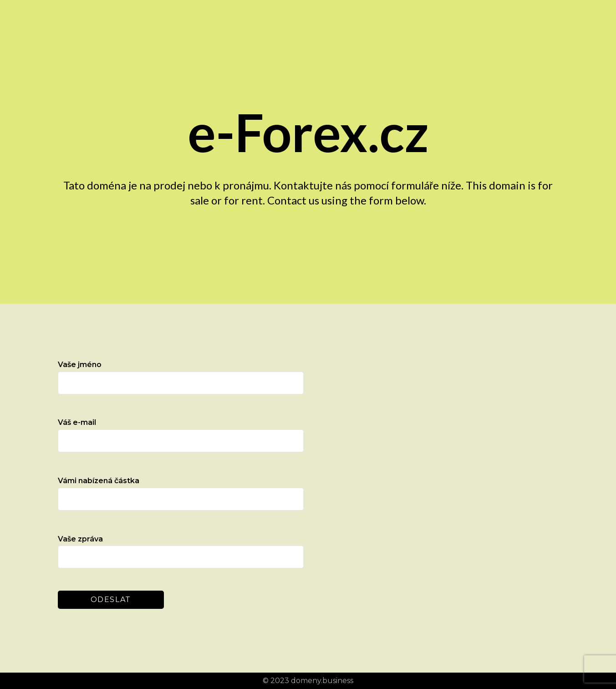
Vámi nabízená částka (181, 493)
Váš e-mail (181, 435)
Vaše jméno (181, 377)
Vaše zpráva (181, 552)
